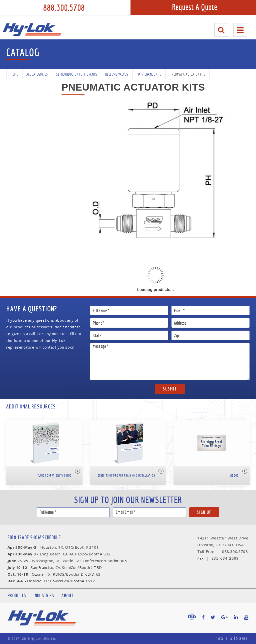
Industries (44, 595)
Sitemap (242, 638)
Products (17, 595)
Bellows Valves (117, 74)
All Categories (37, 74)
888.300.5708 (64, 7)
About (67, 595)
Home (14, 74)
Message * (170, 362)
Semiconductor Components (76, 74)
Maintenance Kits (149, 74)
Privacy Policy (223, 638)
